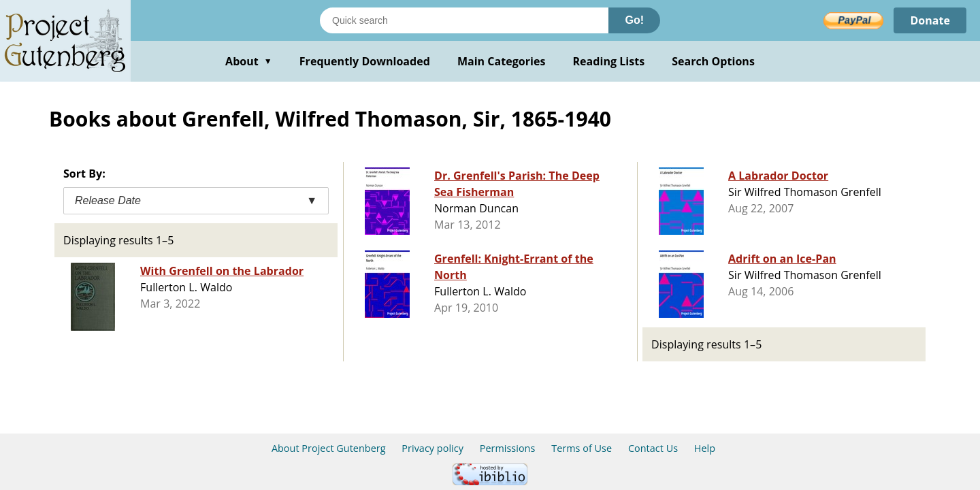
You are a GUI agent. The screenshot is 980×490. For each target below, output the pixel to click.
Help (705, 448)
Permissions (508, 448)
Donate (930, 20)
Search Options (713, 61)
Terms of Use (582, 448)
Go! (634, 20)
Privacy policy (432, 448)
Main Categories (502, 61)
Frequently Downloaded (365, 61)
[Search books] (464, 20)
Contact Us (653, 448)
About (249, 61)
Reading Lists (609, 61)
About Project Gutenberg (329, 448)
